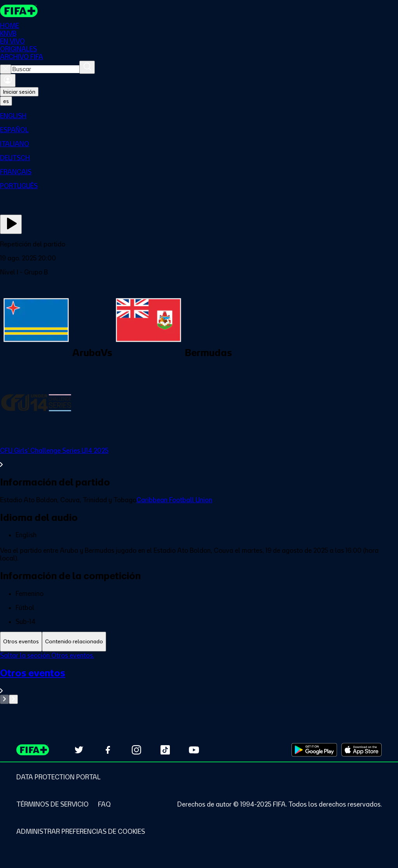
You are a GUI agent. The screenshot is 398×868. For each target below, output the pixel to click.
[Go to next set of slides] (13, 699)
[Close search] (6, 69)
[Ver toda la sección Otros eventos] (199, 681)
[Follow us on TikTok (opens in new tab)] (165, 750)
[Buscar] (87, 67)
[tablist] (199, 642)
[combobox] (45, 69)
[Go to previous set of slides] (4, 699)
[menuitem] (199, 116)
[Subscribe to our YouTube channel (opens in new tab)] (194, 750)
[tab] (21, 642)
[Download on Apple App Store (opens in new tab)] (361, 750)
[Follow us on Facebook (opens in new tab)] (108, 750)
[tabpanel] (199, 678)
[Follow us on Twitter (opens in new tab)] (79, 750)
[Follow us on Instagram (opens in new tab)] (136, 750)
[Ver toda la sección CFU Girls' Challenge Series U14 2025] (199, 458)
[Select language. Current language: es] (6, 101)
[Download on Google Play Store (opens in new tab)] (314, 750)
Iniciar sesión (19, 92)
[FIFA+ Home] (19, 11)
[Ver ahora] (11, 224)
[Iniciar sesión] (8, 80)
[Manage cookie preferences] (81, 831)
